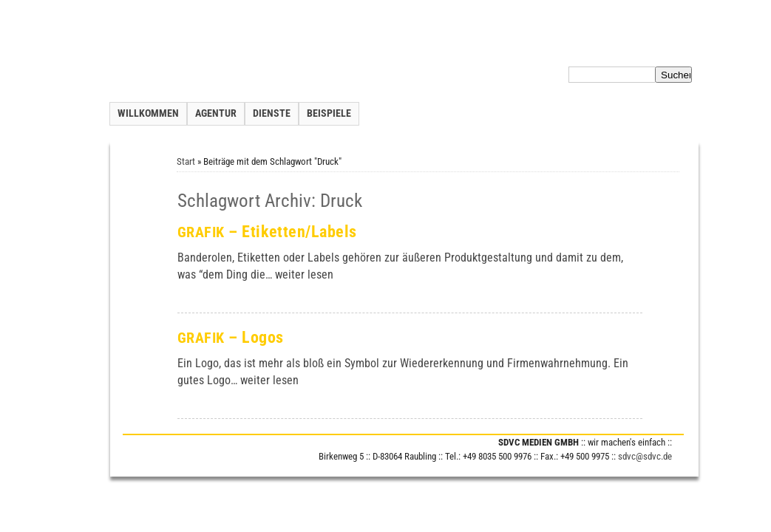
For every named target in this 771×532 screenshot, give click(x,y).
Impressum (675, 47)
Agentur (216, 113)
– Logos (231, 337)
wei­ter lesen (304, 274)
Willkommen (148, 113)
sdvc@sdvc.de (645, 456)
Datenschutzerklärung (598, 47)
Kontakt (497, 47)
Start (186, 161)
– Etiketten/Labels (267, 232)
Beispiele (329, 113)
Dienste (272, 113)
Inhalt (533, 47)
